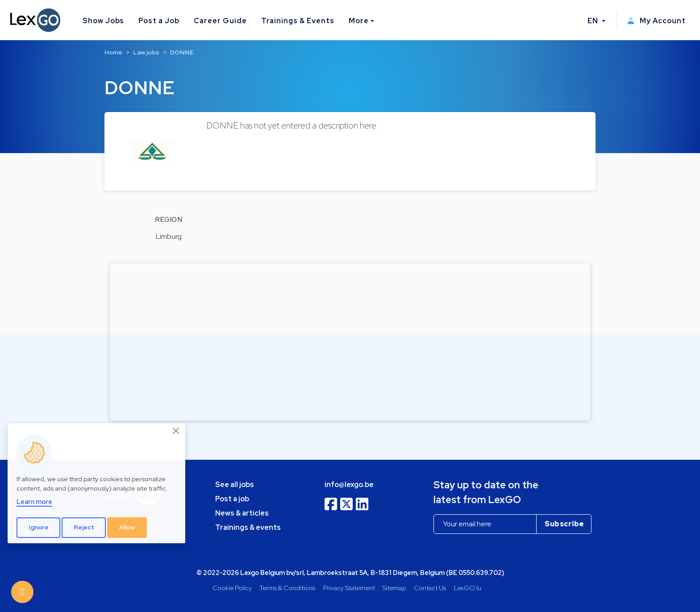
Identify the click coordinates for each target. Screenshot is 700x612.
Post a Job (159, 21)
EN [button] (594, 21)
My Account (656, 21)
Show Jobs (104, 21)
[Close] (176, 431)
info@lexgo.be (349, 485)
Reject (84, 527)
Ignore (39, 527)
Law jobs (146, 52)
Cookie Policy (232, 588)
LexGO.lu (468, 588)
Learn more (34, 502)
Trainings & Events (298, 21)
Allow (127, 527)
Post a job (232, 499)
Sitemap (394, 588)
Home (113, 52)
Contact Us (430, 588)
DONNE (182, 52)
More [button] (359, 21)
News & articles (242, 513)
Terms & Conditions (287, 588)
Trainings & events (248, 527)
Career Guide (220, 21)
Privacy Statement (349, 588)
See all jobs (235, 485)
